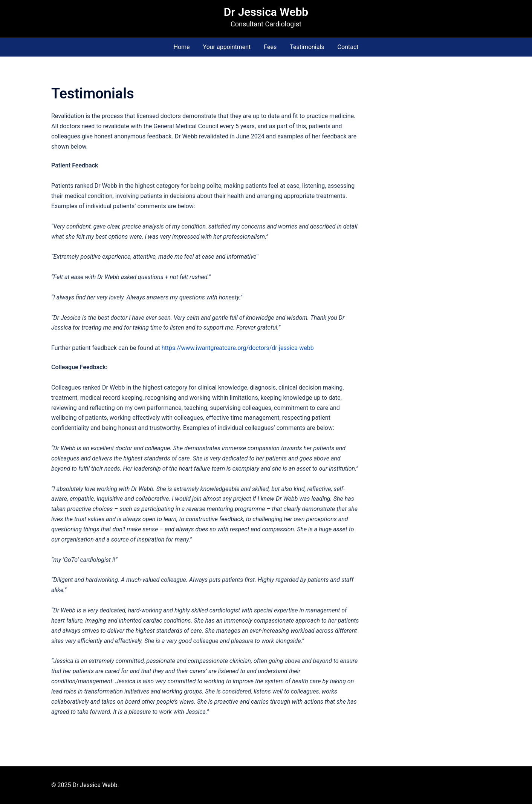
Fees (270, 47)
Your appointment (227, 47)
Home (181, 47)
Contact (348, 47)
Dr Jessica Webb (266, 12)
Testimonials (307, 47)
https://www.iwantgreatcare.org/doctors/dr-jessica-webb (237, 348)
